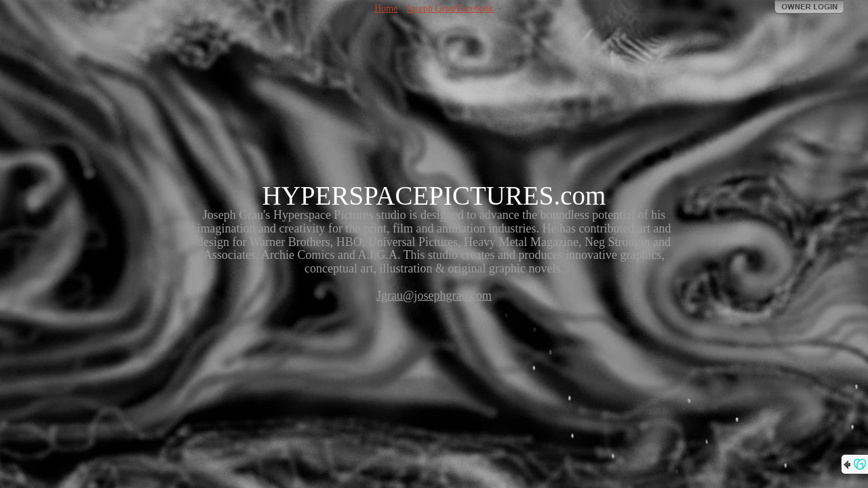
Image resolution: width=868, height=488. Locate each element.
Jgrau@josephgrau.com (434, 296)
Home (386, 8)
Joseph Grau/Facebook (450, 8)
